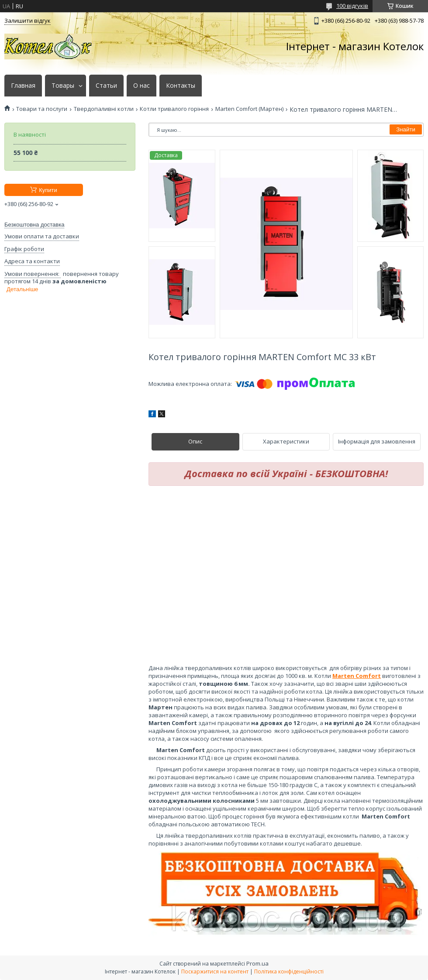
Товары (63, 86)
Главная (23, 86)
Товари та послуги (42, 109)
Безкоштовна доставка (34, 225)
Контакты (181, 86)
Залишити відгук (28, 21)
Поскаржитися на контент (215, 971)
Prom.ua (257, 963)
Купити (48, 190)
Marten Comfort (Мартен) (249, 109)
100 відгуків (352, 6)
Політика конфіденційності (289, 971)
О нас (142, 86)
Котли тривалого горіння (174, 109)
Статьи (106, 86)
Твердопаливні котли (104, 109)
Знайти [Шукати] (406, 129)
